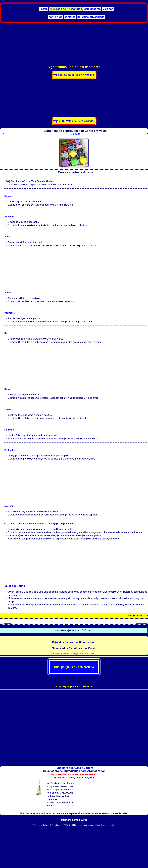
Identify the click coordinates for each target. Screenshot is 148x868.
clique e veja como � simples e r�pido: (74, 778)
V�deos (108, 9)
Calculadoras (92, 9)
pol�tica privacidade (91, 17)
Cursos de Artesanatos (67, 9)
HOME (44, 9)
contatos (70, 17)
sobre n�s (56, 17)
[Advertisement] (74, 44)
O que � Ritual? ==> (137, 616)
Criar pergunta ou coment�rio (74, 667)
